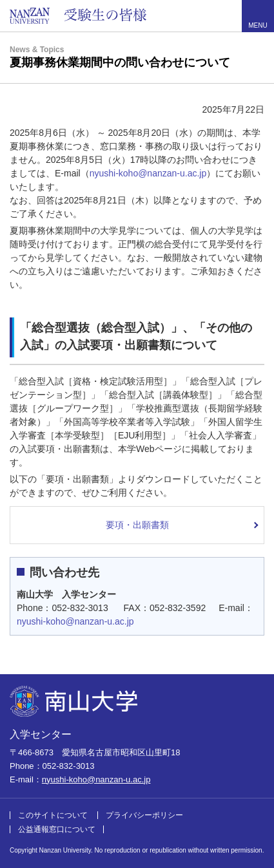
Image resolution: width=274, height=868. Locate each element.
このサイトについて (53, 815)
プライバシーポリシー (144, 815)
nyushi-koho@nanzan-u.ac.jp (148, 173)
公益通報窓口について (57, 829)
